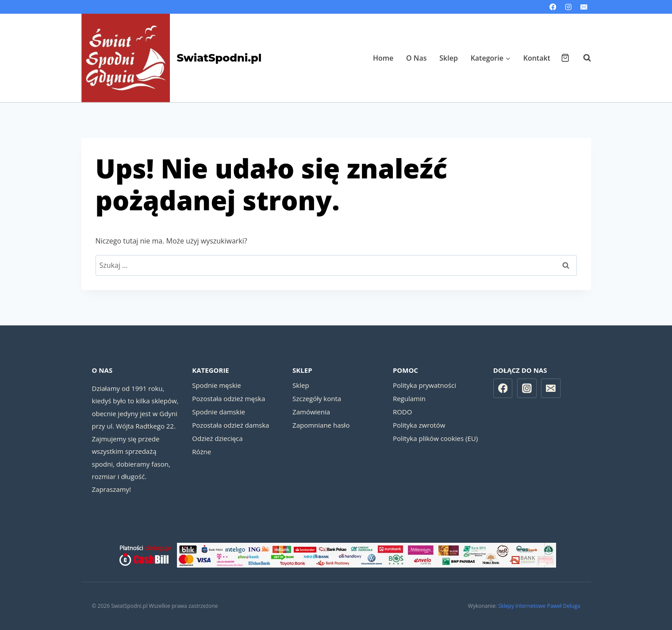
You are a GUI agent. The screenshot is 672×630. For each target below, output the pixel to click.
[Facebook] (553, 7)
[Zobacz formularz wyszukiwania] (583, 58)
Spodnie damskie (219, 412)
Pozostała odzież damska (230, 425)
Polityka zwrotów (419, 425)
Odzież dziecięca (217, 438)
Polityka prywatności (424, 385)
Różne (202, 452)
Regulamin (409, 398)
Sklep (449, 58)
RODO (402, 412)
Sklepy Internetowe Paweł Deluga (539, 606)
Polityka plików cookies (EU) (435, 438)
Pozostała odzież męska (228, 398)
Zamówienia (311, 412)
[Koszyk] (565, 58)
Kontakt (537, 58)
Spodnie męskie (216, 385)
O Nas (416, 58)
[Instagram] (568, 7)
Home (383, 58)
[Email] (584, 7)
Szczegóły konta (317, 398)
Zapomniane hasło (321, 425)
